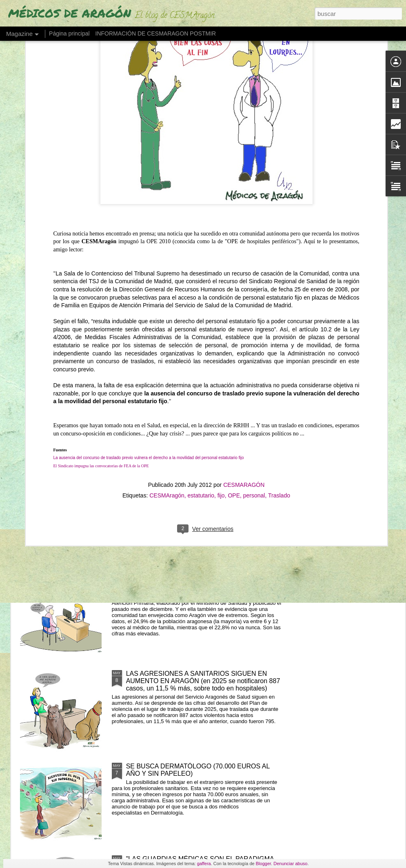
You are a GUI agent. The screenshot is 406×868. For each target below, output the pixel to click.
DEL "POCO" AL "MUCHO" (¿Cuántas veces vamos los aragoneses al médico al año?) (201, 585)
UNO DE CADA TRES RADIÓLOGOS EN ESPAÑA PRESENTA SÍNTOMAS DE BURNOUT (356, 341)
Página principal (69, 33)
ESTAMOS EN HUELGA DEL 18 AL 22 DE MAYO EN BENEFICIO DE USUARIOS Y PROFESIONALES (161, 345)
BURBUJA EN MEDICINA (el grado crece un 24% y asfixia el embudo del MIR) (260, 338)
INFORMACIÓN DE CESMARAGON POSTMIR (156, 33)
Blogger (263, 864)
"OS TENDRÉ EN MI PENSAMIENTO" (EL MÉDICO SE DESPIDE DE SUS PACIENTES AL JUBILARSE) (68, 341)
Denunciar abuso (290, 864)
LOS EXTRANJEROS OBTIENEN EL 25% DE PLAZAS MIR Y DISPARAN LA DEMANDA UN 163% (202, 492)
